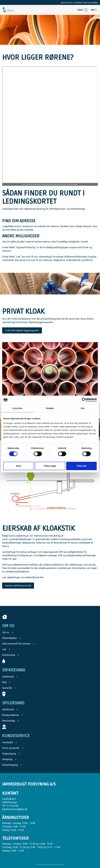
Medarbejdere (11, 638)
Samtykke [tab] (17, 408)
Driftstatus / (67, 3)
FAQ (6, 682)
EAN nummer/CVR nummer (18, 644)
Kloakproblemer (12, 715)
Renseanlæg (11, 721)
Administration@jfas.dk (15, 809)
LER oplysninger (72, 184)
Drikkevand (10, 677)
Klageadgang (11, 754)
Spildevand (10, 709)
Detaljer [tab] (50, 408)
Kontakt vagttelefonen (86, 3)
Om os (8, 632)
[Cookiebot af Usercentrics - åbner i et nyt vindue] (84, 400)
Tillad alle (81, 466)
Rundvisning (11, 655)
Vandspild (9, 742)
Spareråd (9, 688)
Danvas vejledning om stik (18, 585)
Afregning (9, 759)
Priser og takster (13, 748)
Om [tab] (83, 408)
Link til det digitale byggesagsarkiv (22, 330)
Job (6, 649)
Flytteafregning (12, 765)
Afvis (18, 466)
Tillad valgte (50, 466)
